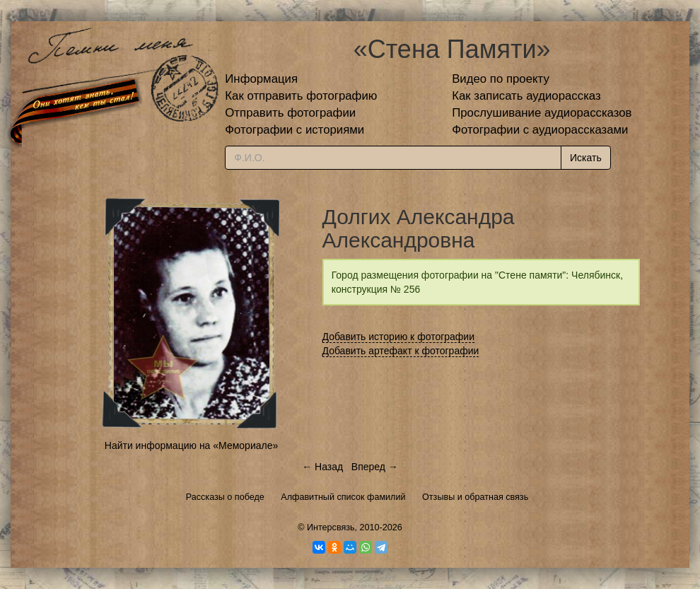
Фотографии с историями (294, 130)
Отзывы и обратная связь (475, 497)
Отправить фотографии (290, 113)
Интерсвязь (331, 527)
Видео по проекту (501, 79)
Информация (261, 79)
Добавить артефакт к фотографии (401, 351)
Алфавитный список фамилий (343, 497)
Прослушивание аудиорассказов (542, 113)
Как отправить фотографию (301, 96)
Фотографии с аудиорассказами (540, 130)
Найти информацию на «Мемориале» (191, 445)
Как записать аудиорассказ (526, 96)
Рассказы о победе (225, 497)
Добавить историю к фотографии (399, 337)
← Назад (322, 467)
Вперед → (375, 467)
